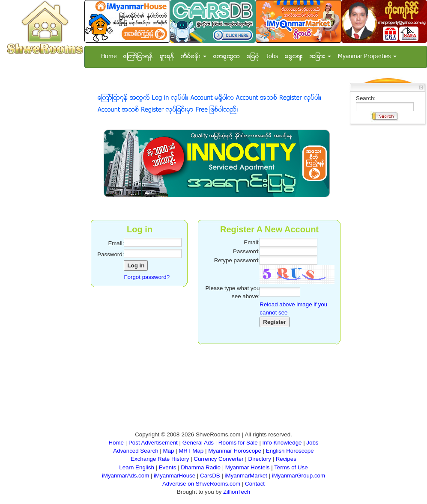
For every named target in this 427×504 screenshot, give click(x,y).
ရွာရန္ (167, 57)
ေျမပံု (253, 57)
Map (168, 451)
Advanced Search (136, 451)
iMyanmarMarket (246, 476)
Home (109, 57)
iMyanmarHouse (175, 476)
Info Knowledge (282, 443)
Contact (255, 484)
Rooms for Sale (238, 443)
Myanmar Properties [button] (367, 57)
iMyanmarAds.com (125, 476)
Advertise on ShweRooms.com (201, 484)
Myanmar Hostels (248, 467)
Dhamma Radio (201, 467)
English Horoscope (290, 451)
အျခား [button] (320, 57)
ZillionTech (237, 492)
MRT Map (191, 451)
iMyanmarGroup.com (299, 476)
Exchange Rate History (160, 459)
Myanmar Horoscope (235, 451)
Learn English (137, 467)
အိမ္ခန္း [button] (194, 57)
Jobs (272, 57)
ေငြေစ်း (294, 57)
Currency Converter (218, 459)
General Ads (198, 443)
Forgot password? (147, 277)
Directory (260, 459)
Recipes (286, 459)
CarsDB (210, 476)
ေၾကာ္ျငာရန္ (138, 57)
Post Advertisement (153, 443)
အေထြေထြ (227, 57)
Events (168, 467)
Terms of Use (291, 467)
